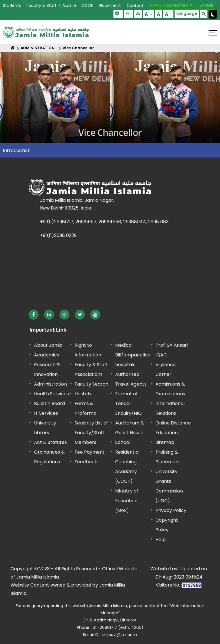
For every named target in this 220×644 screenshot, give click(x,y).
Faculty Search (91, 384)
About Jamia (48, 345)
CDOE (87, 5)
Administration (50, 384)
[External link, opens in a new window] (34, 315)
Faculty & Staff (42, 5)
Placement (110, 5)
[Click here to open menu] (213, 33)
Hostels (83, 394)
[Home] (13, 48)
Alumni (69, 5)
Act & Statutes (50, 442)
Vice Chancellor (78, 48)
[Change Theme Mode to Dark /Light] (213, 14)
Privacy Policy (171, 510)
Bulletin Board (49, 403)
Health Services (51, 394)
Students (12, 5)
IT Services (46, 413)
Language (187, 13)
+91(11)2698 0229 (58, 235)
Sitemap (165, 442)
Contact (135, 5)
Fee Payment (90, 452)
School (123, 442)
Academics (47, 355)
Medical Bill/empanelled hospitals (133, 355)
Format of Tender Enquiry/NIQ (128, 403)
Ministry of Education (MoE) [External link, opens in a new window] (127, 501)
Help (161, 540)
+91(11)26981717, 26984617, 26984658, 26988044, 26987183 (104, 222)
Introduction (17, 150)
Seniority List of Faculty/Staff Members (91, 433)
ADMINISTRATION (38, 48)
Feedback (86, 462)
